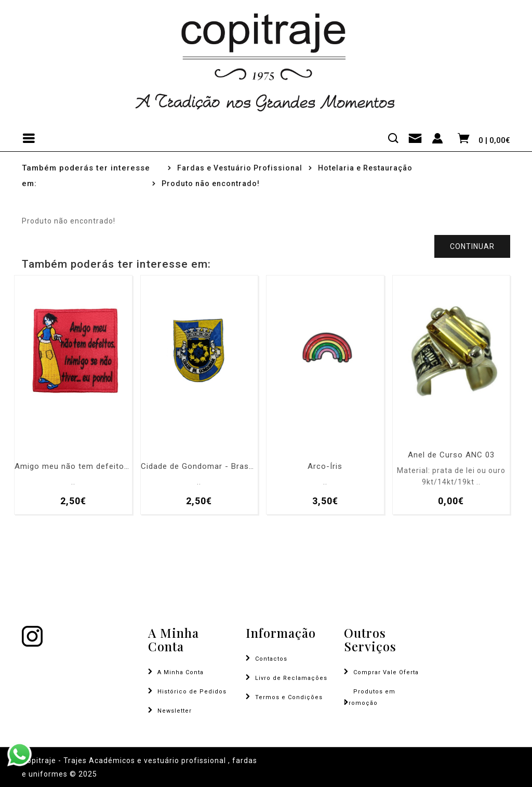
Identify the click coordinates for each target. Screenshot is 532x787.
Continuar (472, 246)
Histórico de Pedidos (192, 692)
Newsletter (175, 711)
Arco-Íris (325, 467)
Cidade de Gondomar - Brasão (199, 467)
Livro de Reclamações (291, 678)
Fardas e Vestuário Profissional (240, 168)
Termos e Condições (289, 697)
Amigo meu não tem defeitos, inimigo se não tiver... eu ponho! (73, 467)
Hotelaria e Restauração (365, 168)
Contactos (271, 659)
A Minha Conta (181, 672)
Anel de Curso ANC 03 (451, 455)
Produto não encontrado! (211, 183)
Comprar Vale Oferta (386, 672)
